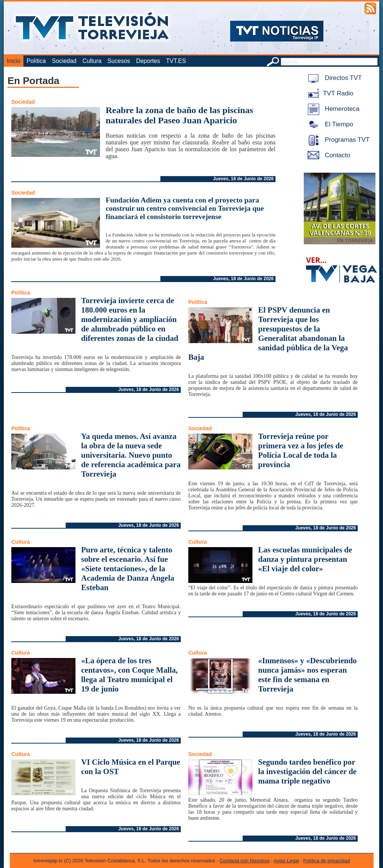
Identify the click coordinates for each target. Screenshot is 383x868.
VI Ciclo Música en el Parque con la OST (131, 767)
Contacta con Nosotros (245, 861)
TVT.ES (176, 61)
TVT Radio (329, 93)
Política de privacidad (327, 861)
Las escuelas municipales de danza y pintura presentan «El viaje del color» (305, 559)
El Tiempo (329, 124)
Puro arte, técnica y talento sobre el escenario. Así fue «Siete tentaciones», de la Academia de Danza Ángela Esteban (128, 569)
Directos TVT (333, 78)
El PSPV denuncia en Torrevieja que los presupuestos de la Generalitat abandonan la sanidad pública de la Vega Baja (268, 334)
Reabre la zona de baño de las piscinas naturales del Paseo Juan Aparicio (179, 115)
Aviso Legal (286, 861)
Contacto (328, 155)
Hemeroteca (332, 109)
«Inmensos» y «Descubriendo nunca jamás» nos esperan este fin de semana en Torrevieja (307, 675)
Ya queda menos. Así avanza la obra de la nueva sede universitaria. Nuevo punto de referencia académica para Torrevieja (131, 455)
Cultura (92, 61)
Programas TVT (337, 140)
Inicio (14, 61)
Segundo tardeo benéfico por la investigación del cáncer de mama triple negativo (307, 771)
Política (36, 61)
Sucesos (119, 61)
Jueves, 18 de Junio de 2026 (243, 179)
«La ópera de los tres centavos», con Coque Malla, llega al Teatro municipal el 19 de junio (129, 675)
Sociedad (64, 61)
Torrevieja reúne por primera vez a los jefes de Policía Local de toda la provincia (301, 450)
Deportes (148, 61)
